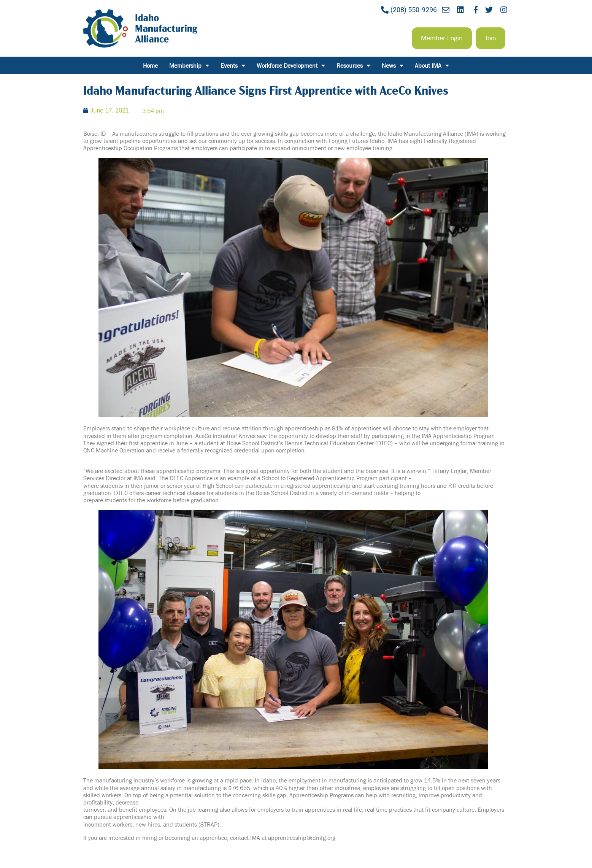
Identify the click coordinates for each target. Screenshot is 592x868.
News (393, 65)
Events (233, 65)
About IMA (432, 65)
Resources (353, 65)
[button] (442, 38)
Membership (189, 65)
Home (150, 65)
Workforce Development (291, 65)
